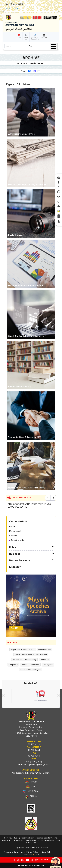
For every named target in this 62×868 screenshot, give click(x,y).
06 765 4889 (34, 756)
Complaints (13, 665)
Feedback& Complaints (35, 38)
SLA (37, 855)
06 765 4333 (34, 744)
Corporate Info (18, 521)
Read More (16, 628)
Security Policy (48, 852)
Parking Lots (48, 665)
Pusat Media (17, 540)
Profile (12, 526)
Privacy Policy (32, 852)
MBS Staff (15, 567)
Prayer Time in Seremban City (23, 649)
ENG (8, 8)
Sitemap (44, 37)
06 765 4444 (34, 750)
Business (15, 554)
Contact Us (26, 38)
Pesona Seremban (20, 560)
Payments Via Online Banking (24, 660)
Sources (13, 536)
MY (16, 8)
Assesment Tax (45, 649)
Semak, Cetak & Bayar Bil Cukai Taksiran (31, 655)
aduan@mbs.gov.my (33, 761)
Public (13, 547)
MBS (25, 63)
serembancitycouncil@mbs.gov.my (34, 764)
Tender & (25, 665)
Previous (48, 498)
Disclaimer (27, 855)
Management (15, 531)
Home (18, 63)
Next (53, 498)
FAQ (19, 37)
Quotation (35, 665)
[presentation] (4, 696)
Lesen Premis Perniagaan (31, 670)
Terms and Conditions (13, 852)
